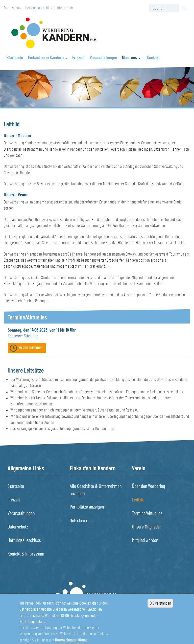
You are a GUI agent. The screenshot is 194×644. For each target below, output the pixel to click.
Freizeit (78, 58)
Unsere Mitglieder (147, 527)
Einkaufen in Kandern (48, 58)
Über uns (131, 58)
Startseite (15, 58)
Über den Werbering (148, 486)
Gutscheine (79, 521)
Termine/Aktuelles (147, 513)
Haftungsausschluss (39, 8)
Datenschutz (13, 8)
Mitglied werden (145, 540)
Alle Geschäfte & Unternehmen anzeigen (96, 490)
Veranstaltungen (103, 58)
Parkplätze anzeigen (87, 507)
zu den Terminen (31, 347)
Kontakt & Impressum (26, 554)
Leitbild (138, 500)
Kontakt (153, 58)
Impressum (65, 8)
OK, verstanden (160, 608)
